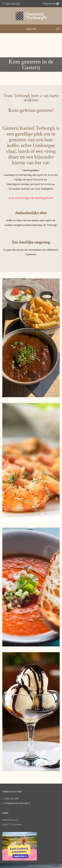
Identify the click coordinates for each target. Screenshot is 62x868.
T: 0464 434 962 (11, 4)
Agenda (31, 29)
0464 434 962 (12, 799)
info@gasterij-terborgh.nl (17, 803)
